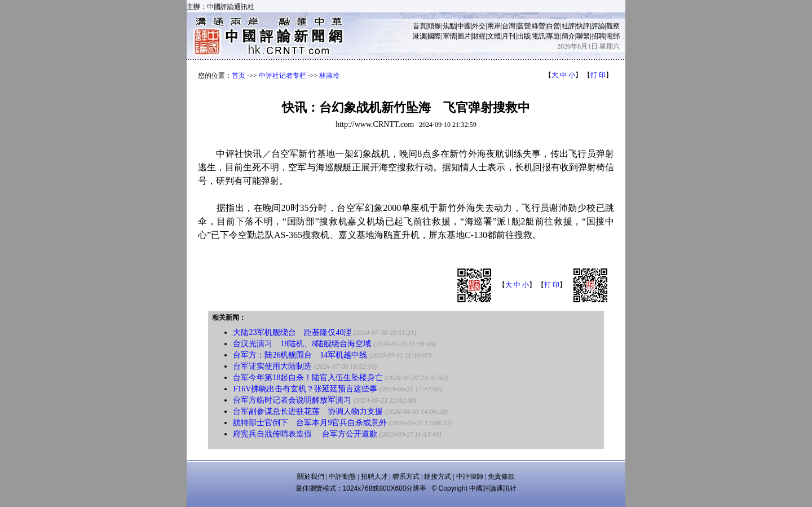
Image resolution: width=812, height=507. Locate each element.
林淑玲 (329, 76)
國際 (434, 36)
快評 (583, 26)
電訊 (539, 36)
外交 (479, 26)
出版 (524, 36)
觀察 (613, 26)
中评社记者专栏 (283, 76)
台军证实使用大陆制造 (272, 366)
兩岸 (494, 26)
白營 (553, 26)
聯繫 (583, 36)
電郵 (613, 36)
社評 (568, 26)
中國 (464, 26)
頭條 (434, 26)
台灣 (509, 26)
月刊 (509, 36)
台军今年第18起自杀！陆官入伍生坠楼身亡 (308, 378)
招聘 (598, 36)
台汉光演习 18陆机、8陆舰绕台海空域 (302, 344)
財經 (479, 36)
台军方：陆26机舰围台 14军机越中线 (300, 355)
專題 (553, 36)
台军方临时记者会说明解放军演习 (293, 400)
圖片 (464, 36)
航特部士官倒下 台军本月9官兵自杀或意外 (310, 423)
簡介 (568, 36)
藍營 (524, 26)
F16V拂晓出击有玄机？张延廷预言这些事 (305, 389)
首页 (239, 76)
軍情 (449, 36)
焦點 (449, 26)
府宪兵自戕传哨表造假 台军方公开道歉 (305, 434)
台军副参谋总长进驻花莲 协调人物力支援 (308, 411)
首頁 (420, 26)
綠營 (539, 26)
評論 (598, 26)
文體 (494, 36)
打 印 (598, 75)
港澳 (420, 36)
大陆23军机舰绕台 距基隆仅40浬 (292, 332)
